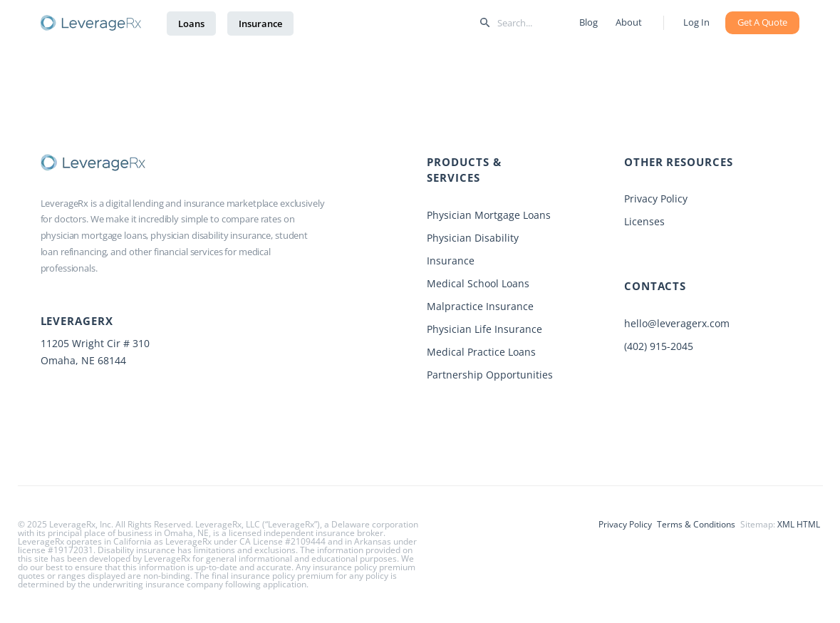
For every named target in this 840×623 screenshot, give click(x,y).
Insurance (260, 24)
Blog (586, 22)
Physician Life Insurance (484, 329)
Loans (191, 24)
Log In (696, 22)
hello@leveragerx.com (677, 323)
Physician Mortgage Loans (489, 215)
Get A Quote (762, 22)
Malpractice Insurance (480, 306)
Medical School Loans (478, 283)
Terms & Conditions (696, 524)
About (628, 22)
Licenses (644, 221)
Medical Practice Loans (481, 352)
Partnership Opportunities (490, 375)
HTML (808, 524)
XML (786, 524)
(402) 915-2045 (659, 346)
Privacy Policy (656, 199)
